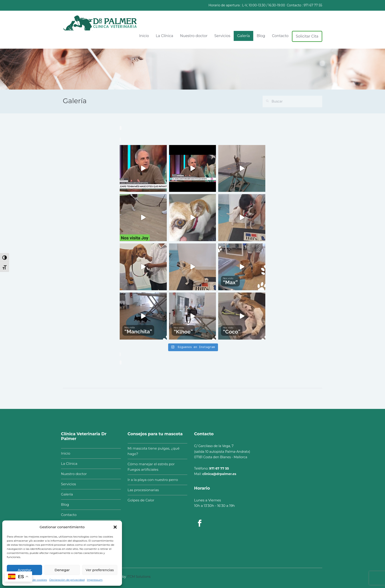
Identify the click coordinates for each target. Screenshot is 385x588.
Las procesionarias (141, 490)
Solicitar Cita (307, 36)
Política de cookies (34, 580)
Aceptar (25, 570)
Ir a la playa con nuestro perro (150, 480)
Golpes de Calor (139, 500)
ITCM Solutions (139, 574)
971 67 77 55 (313, 5)
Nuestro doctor (194, 36)
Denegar (62, 570)
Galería (243, 36)
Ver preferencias (100, 570)
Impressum (95, 580)
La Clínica (165, 36)
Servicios (222, 36)
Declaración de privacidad (67, 580)
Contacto (280, 36)
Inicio (144, 36)
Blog (261, 36)
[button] (115, 527)
